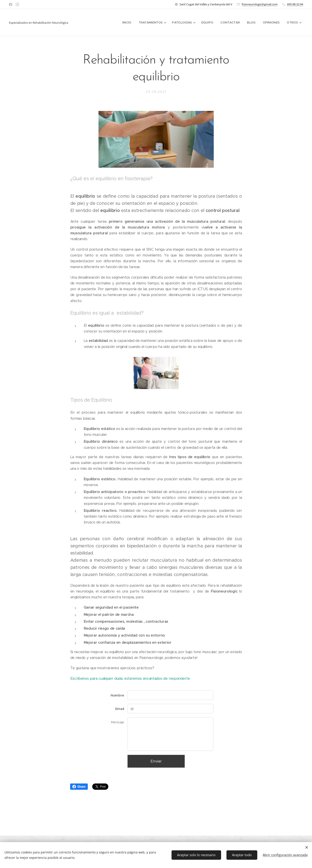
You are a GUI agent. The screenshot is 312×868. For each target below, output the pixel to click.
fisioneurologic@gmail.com (260, 4)
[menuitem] (129, 23)
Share (79, 787)
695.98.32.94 (295, 4)
